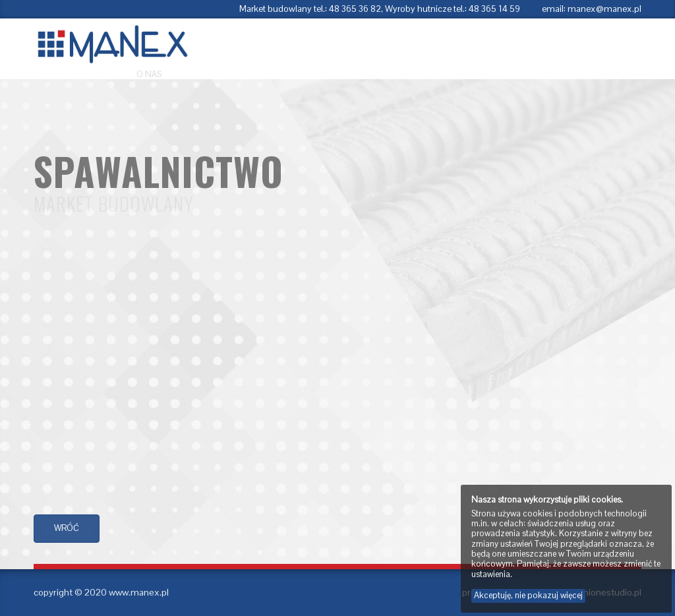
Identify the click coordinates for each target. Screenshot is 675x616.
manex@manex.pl (604, 9)
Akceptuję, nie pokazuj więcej (528, 595)
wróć (67, 528)
